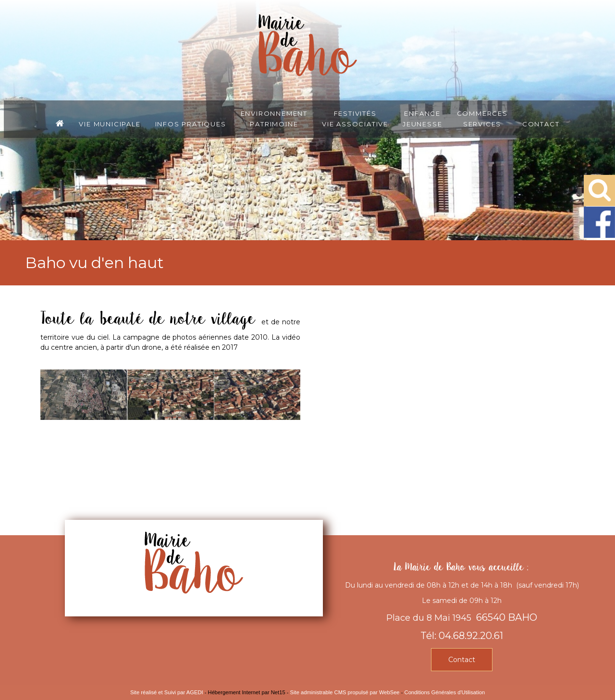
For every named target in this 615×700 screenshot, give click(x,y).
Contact (541, 123)
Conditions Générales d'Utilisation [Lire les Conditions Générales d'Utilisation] (445, 692)
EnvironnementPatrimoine (274, 118)
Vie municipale (110, 123)
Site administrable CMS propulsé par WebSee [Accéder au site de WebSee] (345, 692)
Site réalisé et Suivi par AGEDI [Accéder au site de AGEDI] (167, 692)
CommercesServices (482, 118)
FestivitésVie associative (355, 118)
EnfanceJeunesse (422, 118)
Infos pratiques (191, 123)
